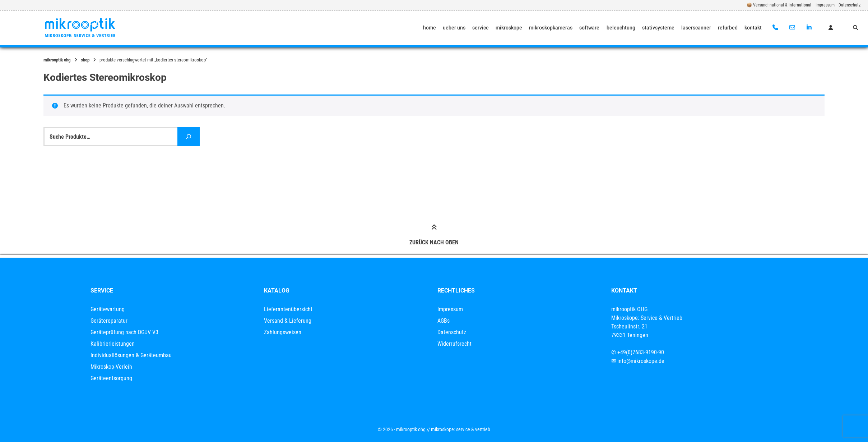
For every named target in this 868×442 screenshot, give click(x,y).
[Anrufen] (776, 28)
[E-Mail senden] (792, 28)
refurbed (728, 28)
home (430, 28)
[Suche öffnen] (855, 28)
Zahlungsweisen (283, 332)
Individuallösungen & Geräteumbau (131, 355)
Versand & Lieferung (288, 321)
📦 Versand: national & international (779, 5)
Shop (85, 60)
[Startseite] (80, 28)
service (481, 28)
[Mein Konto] (831, 28)
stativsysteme (658, 28)
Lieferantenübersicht (288, 309)
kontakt (753, 28)
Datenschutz (850, 5)
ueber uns (454, 28)
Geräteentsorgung (111, 378)
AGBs (444, 321)
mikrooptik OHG (57, 60)
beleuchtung (621, 28)
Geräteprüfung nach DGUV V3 (124, 332)
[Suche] (189, 137)
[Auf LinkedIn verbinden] (809, 28)
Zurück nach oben (434, 236)
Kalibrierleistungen (113, 344)
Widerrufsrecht (454, 344)
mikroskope (509, 28)
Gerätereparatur (109, 321)
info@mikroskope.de (641, 361)
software (589, 28)
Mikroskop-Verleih (111, 367)
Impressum (825, 5)
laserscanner (696, 28)
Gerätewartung (108, 309)
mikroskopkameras (551, 28)
